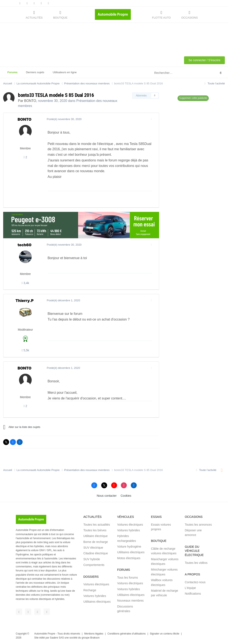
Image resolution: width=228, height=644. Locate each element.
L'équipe (190, 588)
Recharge (90, 590)
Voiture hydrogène (129, 547)
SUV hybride (92, 559)
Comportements (94, 565)
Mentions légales (94, 634)
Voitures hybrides (95, 596)
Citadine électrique (96, 553)
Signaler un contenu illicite (165, 634)
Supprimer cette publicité (193, 98)
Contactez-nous (195, 582)
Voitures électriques (96, 584)
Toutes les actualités (97, 525)
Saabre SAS (57, 638)
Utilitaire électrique (95, 536)
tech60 (24, 245)
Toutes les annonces (198, 525)
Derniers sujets (35, 72)
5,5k (25, 350)
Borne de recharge (96, 542)
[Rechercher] (175, 73)
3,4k (25, 283)
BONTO (30, 101)
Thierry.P (25, 301)
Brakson (95, 638)
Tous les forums (127, 578)
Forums (12, 74)
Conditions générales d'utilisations (127, 634)
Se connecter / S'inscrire (204, 60)
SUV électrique (93, 548)
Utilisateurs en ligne (65, 72)
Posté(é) (63, 119)
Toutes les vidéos (196, 563)
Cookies (126, 496)
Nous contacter (107, 496)
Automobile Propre (45, 634)
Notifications (193, 594)
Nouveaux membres (130, 601)
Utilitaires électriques (97, 602)
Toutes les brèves (95, 530)
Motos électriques (129, 558)
